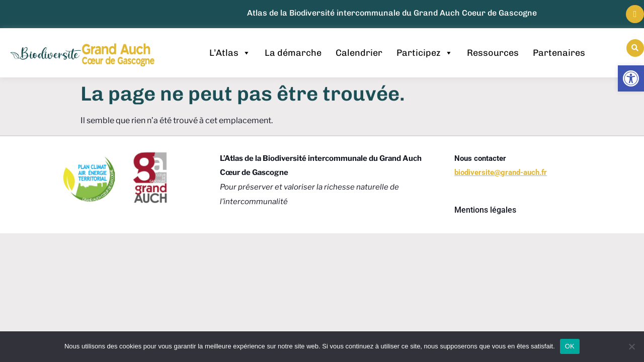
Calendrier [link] (359, 53)
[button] (635, 48)
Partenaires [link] (559, 53)
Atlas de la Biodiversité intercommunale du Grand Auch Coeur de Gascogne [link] (392, 13)
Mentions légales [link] (485, 210)
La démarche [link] (293, 53)
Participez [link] (425, 53)
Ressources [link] (493, 53)
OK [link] (570, 346)
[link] (631, 78)
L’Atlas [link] (230, 53)
